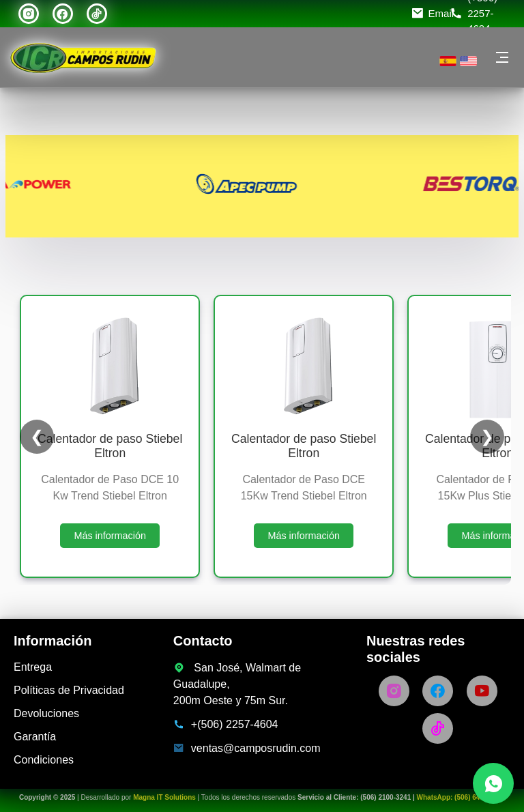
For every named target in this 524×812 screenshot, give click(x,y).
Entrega (33, 667)
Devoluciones (46, 713)
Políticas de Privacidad (69, 690)
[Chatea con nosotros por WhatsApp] (493, 783)
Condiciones (44, 760)
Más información (110, 536)
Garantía (35, 737)
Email (441, 13)
